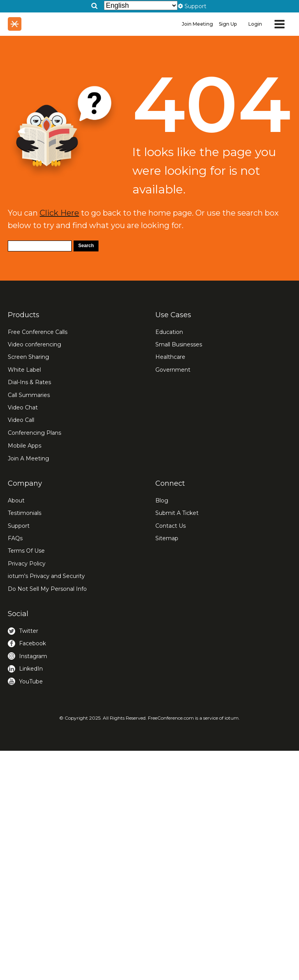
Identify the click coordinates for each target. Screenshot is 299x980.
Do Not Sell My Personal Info (47, 589)
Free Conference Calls (38, 332)
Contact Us (171, 526)
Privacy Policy (27, 564)
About (16, 501)
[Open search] (94, 6)
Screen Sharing (28, 357)
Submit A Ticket (177, 513)
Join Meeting (197, 24)
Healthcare (170, 357)
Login (255, 24)
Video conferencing (34, 344)
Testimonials (25, 513)
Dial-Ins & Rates (29, 382)
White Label (24, 370)
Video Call (21, 420)
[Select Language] (141, 5)
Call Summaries (29, 395)
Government (173, 370)
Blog (162, 501)
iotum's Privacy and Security (46, 576)
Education (169, 332)
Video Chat (23, 407)
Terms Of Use (26, 551)
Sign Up (228, 24)
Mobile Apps (25, 446)
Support (19, 526)
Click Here (59, 213)
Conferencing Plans (34, 433)
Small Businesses (179, 344)
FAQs (15, 538)
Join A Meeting (28, 458)
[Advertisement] (149, 834)
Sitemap (167, 538)
